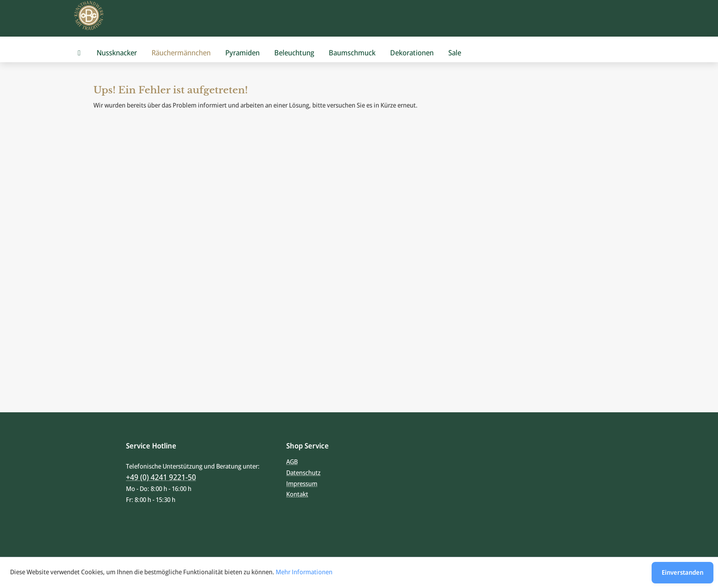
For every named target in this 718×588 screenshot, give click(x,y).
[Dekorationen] (412, 53)
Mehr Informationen (304, 572)
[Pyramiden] (242, 53)
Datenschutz (303, 472)
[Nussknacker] (117, 53)
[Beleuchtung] (294, 53)
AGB (292, 461)
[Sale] (455, 53)
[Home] (79, 53)
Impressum (302, 483)
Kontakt (297, 494)
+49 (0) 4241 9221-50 (161, 477)
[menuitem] (79, 53)
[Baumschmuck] (352, 53)
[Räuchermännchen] (181, 53)
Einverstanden (683, 572)
